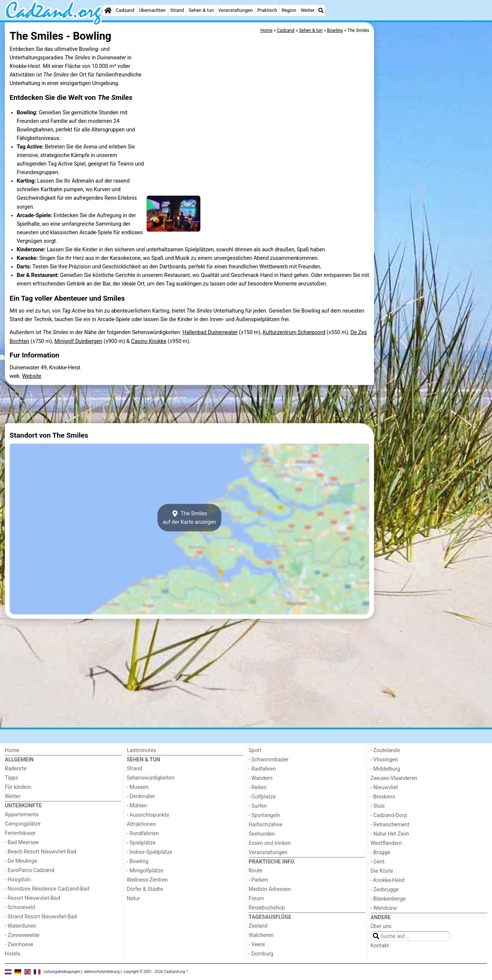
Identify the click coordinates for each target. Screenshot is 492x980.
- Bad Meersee (22, 842)
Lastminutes (142, 750)
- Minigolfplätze (145, 871)
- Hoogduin (18, 880)
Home (12, 750)
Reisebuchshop (267, 908)
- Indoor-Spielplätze (150, 852)
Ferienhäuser (20, 833)
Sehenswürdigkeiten (151, 778)
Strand (177, 10)
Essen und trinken (270, 843)
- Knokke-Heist (388, 880)
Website (32, 376)
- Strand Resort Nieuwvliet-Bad (41, 917)
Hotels (13, 954)
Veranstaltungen (235, 10)
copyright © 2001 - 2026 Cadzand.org (154, 972)
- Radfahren (262, 769)
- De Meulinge (21, 861)
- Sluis (378, 806)
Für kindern (18, 787)
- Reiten (258, 788)
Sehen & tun (201, 10)
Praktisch (267, 10)
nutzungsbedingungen (62, 972)
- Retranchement (390, 825)
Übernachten (152, 10)
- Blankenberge (388, 899)
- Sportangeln (264, 815)
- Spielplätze (141, 843)
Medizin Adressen (270, 889)
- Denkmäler (141, 796)
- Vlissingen (384, 760)
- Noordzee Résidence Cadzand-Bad (47, 889)
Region (289, 10)
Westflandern (386, 843)
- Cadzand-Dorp (389, 815)
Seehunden (262, 834)
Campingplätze (23, 824)
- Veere (257, 945)
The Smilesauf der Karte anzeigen (189, 518)
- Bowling (138, 861)
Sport (255, 750)
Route (255, 871)
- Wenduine (384, 908)
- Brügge (381, 852)
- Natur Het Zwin (390, 834)
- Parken (258, 880)
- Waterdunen (21, 926)
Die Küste (382, 871)
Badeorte (16, 769)
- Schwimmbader (269, 760)
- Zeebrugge (385, 890)
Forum (256, 899)
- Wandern (260, 778)
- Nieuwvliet (384, 788)
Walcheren (261, 935)
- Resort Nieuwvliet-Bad (32, 898)
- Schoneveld (20, 907)
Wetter (307, 10)
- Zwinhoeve (19, 945)
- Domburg (261, 954)
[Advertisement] (432, 193)
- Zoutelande (386, 750)
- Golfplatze (262, 797)
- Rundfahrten (143, 834)
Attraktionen (141, 824)
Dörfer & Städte (145, 889)
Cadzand (125, 10)
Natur (134, 899)
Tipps (12, 778)
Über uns (381, 926)
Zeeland (258, 926)
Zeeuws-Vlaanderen (394, 778)
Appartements (22, 815)
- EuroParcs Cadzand (29, 870)
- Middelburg (386, 769)
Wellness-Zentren (147, 880)
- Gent (378, 862)
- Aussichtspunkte (148, 815)
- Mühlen (137, 806)
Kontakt (380, 946)
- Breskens (383, 797)
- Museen (138, 787)
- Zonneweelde (22, 935)
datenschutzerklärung (102, 972)
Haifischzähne (265, 825)
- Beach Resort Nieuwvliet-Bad (40, 852)
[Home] (108, 10)
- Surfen (258, 806)
